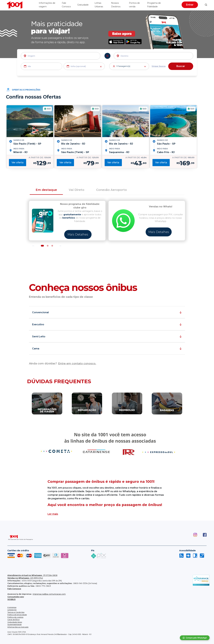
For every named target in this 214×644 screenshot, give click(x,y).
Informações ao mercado (18, 627)
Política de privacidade (17, 615)
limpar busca (159, 66)
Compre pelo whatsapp (195, 638)
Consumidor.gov (16, 597)
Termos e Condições (16, 612)
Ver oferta (18, 162)
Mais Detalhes (78, 234)
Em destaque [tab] (46, 190)
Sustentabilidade (14, 624)
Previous (33, 246)
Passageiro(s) (131, 66)
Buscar (181, 66)
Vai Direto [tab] (77, 190)
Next (60, 246)
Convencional (40, 312)
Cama (36, 349)
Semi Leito (39, 337)
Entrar (190, 5)
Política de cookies (15, 617)
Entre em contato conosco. (77, 364)
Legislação (12, 610)
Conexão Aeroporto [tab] (111, 190)
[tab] (107, 190)
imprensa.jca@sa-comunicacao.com (49, 594)
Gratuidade (83, 5)
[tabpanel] (67, 221)
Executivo (38, 324)
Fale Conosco (14, 589)
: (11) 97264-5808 (32, 575)
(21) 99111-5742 (25, 578)
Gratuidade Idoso (15, 622)
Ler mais (53, 514)
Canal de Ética (13, 620)
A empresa (12, 607)
